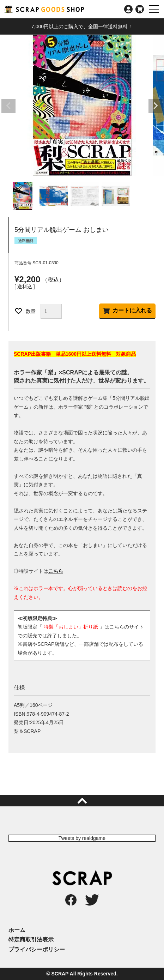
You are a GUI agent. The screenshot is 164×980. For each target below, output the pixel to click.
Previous (8, 106)
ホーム (17, 930)
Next (156, 106)
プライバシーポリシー (37, 949)
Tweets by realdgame (82, 838)
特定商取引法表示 (31, 940)
